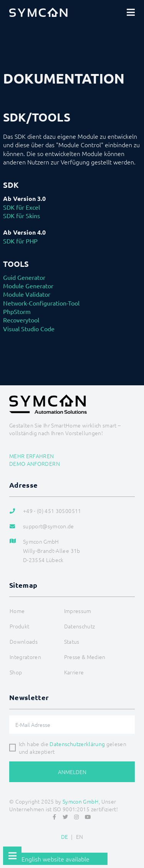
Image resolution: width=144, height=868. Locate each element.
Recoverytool (21, 320)
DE (65, 837)
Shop (16, 672)
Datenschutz (80, 626)
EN (80, 837)
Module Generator (28, 286)
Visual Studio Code (29, 329)
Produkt (19, 626)
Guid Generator (24, 277)
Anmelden (72, 772)
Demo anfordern (35, 464)
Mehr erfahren (32, 456)
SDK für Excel (22, 207)
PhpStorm (17, 311)
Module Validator (27, 294)
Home (17, 611)
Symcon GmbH (81, 801)
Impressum (78, 611)
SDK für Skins (22, 215)
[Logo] (38, 12)
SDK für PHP (20, 241)
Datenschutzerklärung (77, 744)
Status (72, 641)
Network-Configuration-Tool (41, 303)
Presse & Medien (85, 657)
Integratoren (25, 657)
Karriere (74, 672)
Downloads (24, 641)
